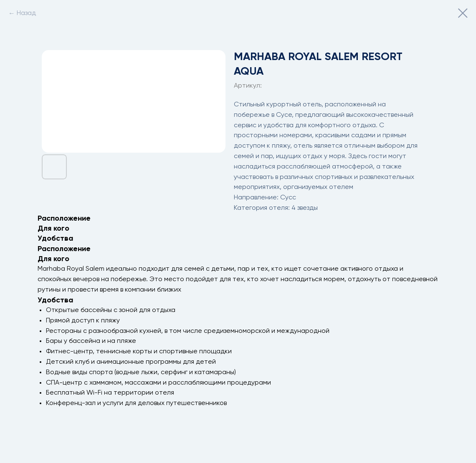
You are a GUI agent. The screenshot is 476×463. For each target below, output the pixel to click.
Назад (26, 13)
